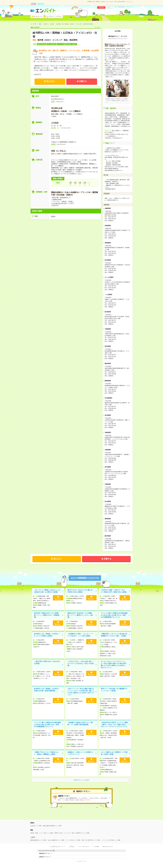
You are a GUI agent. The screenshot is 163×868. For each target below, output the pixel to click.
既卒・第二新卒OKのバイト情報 (91, 840)
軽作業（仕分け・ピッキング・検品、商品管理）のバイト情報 (72, 833)
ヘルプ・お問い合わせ (120, 7)
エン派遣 (33, 4)
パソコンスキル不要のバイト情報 (111, 840)
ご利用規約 (71, 846)
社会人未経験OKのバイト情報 (56, 840)
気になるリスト (40, 16)
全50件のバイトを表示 (81, 780)
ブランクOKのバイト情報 (73, 840)
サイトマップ (130, 7)
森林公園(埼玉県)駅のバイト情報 (52, 826)
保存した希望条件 (56, 16)
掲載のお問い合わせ (108, 846)
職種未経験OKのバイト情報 (38, 840)
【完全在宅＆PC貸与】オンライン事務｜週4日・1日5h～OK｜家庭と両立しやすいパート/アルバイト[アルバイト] (114, 724)
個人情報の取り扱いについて (58, 846)
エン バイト (41, 4)
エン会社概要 (96, 846)
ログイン (109, 7)
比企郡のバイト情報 (36, 826)
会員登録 (101, 7)
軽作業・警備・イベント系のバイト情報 (42, 833)
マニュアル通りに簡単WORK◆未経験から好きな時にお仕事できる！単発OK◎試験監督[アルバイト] (114, 615)
